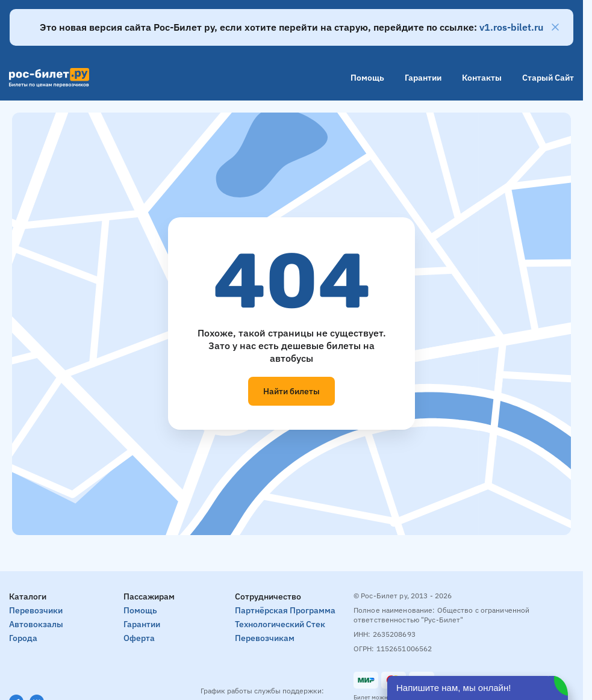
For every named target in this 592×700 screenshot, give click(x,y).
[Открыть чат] (478, 688)
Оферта (139, 638)
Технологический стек (280, 624)
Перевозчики (36, 610)
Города (23, 638)
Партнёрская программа (285, 610)
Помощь (367, 78)
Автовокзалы (36, 624)
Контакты (482, 78)
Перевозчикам (265, 638)
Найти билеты (291, 391)
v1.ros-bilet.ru (511, 27)
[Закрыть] (555, 27)
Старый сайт (548, 78)
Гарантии (423, 78)
